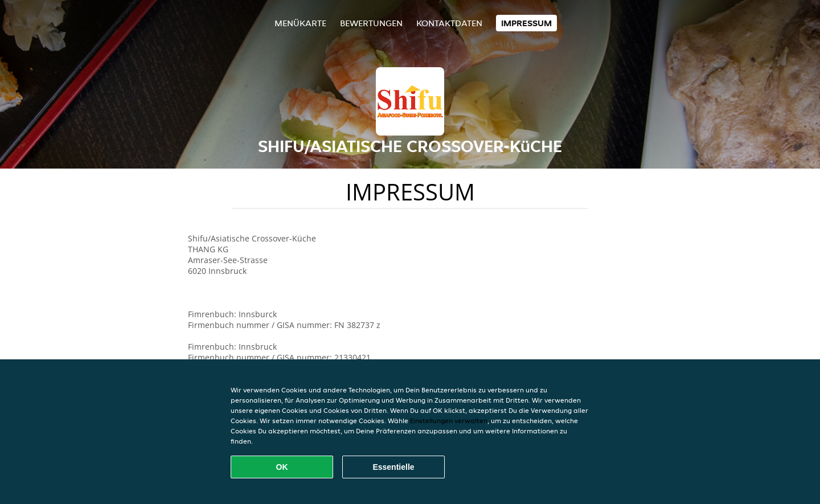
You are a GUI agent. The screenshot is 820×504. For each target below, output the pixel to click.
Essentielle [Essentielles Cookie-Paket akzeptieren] (393, 467)
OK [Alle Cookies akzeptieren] (282, 467)
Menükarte (300, 23)
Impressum (526, 23)
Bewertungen (371, 23)
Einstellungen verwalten (449, 421)
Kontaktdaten (449, 23)
